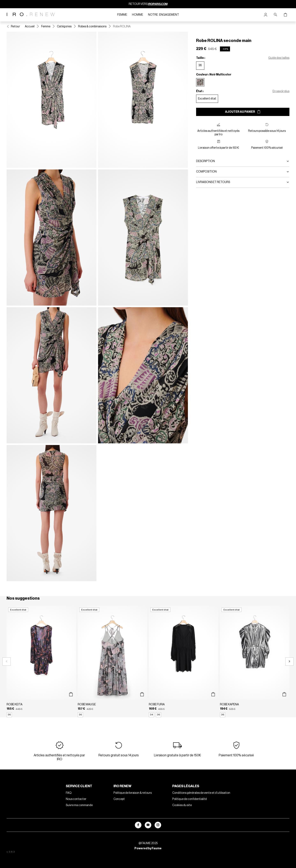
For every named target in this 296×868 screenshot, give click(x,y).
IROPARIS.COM (158, 4)
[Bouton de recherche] (275, 15)
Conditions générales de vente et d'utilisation (201, 793)
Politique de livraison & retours (133, 793)
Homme (138, 15)
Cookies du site (182, 805)
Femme (122, 15)
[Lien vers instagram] (158, 825)
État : (200, 91)
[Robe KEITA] (41, 661)
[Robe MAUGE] (112, 661)
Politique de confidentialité (190, 799)
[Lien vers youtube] (148, 825)
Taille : (201, 58)
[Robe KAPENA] (255, 661)
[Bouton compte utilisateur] (266, 15)
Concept (119, 799)
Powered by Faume (148, 848)
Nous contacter (76, 799)
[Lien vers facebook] (138, 825)
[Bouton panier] (285, 15)
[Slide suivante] (289, 662)
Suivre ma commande (79, 805)
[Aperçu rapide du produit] (71, 694)
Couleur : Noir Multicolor (214, 75)
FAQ (69, 793)
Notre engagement (164, 15)
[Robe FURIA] (184, 661)
